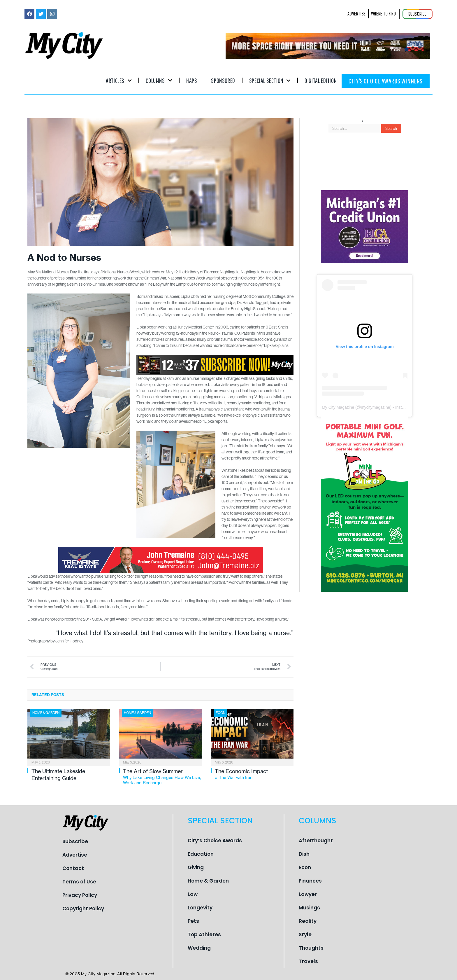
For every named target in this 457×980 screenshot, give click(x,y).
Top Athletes (204, 934)
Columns (159, 80)
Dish (304, 854)
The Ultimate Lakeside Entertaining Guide (58, 775)
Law (193, 894)
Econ (220, 713)
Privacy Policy (80, 895)
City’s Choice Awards (215, 841)
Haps (192, 80)
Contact (73, 868)
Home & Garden (46, 713)
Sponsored (223, 80)
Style (305, 934)
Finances (310, 881)
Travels (308, 961)
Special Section (270, 80)
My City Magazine (338, 407)
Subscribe (75, 841)
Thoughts (311, 948)
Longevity (200, 908)
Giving (196, 867)
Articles (119, 80)
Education (201, 854)
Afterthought (316, 841)
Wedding (199, 948)
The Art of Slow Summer (162, 777)
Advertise (75, 855)
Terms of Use (79, 882)
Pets (193, 921)
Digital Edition (321, 80)
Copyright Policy (83, 909)
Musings (309, 908)
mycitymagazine (375, 407)
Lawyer (308, 894)
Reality (308, 921)
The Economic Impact (254, 774)
